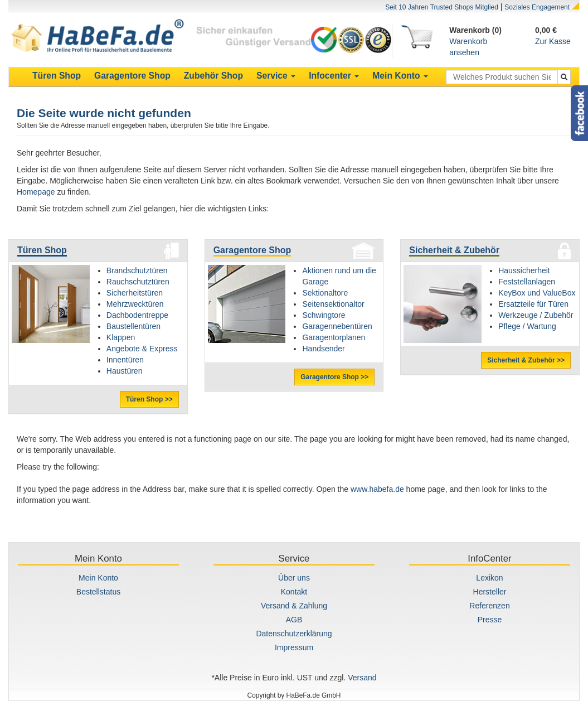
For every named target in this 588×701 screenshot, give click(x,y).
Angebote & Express (142, 349)
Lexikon (489, 578)
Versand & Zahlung (294, 606)
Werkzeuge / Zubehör (536, 315)
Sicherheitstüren (135, 293)
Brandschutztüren (137, 270)
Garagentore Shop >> (334, 377)
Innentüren (125, 360)
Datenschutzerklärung (294, 634)
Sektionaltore (325, 293)
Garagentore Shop (252, 250)
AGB (294, 620)
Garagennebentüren (337, 326)
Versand (362, 678)
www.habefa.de (377, 489)
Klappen (121, 337)
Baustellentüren (133, 326)
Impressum (294, 647)
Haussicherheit (524, 270)
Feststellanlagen (527, 282)
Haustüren (125, 371)
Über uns (294, 578)
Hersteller (490, 592)
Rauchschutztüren (138, 282)
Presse (490, 620)
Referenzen (489, 606)
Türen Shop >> (149, 399)
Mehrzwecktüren (135, 304)
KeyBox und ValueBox (537, 293)
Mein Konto (98, 578)
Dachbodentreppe (137, 315)
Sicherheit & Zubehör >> (526, 360)
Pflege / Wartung (527, 326)
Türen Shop (42, 250)
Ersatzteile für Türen (533, 304)
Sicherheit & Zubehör (454, 250)
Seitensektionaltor (333, 304)
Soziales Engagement (537, 7)
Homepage (36, 192)
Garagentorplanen (334, 337)
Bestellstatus (98, 592)
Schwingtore (324, 315)
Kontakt (294, 592)
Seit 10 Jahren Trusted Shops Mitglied (442, 7)
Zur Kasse (553, 41)
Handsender (323, 349)
